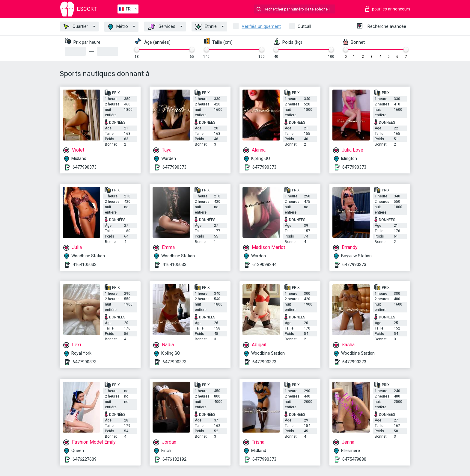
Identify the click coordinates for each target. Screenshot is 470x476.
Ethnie (206, 27)
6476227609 (85, 459)
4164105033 (85, 265)
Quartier (76, 27)
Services (162, 27)
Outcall (304, 26)
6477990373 (85, 167)
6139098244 (264, 265)
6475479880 (354, 459)
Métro (118, 27)
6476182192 (174, 459)
